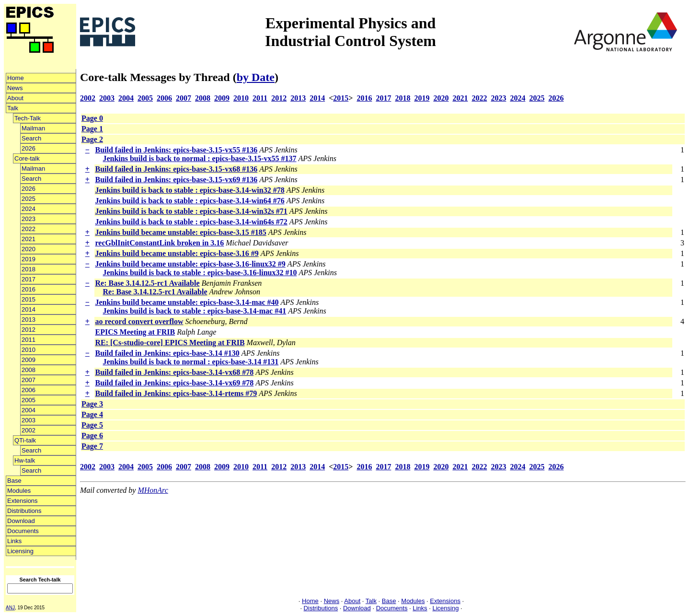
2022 (29, 229)
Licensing (20, 551)
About (15, 98)
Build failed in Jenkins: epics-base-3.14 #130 (167, 353)
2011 (29, 340)
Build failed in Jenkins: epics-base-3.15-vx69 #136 (176, 180)
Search (31, 138)
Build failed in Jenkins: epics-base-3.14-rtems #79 (176, 393)
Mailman (33, 128)
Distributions (24, 511)
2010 (29, 350)
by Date (256, 77)
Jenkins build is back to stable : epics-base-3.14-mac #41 (194, 311)
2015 (29, 299)
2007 (29, 380)
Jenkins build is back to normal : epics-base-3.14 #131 (190, 362)
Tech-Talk (28, 118)
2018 (29, 269)
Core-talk (27, 158)
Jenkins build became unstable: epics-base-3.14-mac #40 (187, 302)
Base (14, 481)
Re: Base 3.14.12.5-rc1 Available (147, 283)
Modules (19, 491)
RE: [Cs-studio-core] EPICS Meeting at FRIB (170, 343)
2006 (29, 390)
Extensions (23, 501)
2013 (29, 320)
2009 (29, 360)
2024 (29, 209)
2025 (29, 199)
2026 (29, 148)
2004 (29, 410)
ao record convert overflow (139, 321)
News (15, 88)
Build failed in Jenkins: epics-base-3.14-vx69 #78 (174, 383)
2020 (29, 249)
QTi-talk (25, 440)
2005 (29, 400)
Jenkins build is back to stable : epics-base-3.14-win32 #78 (190, 190)
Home (16, 78)
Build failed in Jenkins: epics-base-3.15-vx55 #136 (176, 150)
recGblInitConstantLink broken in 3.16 (159, 243)
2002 (29, 430)
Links (14, 541)
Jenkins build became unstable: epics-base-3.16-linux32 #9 (190, 264)
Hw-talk (25, 460)
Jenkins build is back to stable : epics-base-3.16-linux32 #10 (200, 273)
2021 (29, 239)
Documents (23, 531)
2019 (29, 259)
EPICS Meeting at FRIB (135, 332)
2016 (29, 289)
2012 (29, 330)
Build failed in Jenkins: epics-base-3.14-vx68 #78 (174, 372)
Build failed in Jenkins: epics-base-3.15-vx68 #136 (176, 169)
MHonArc (153, 490)
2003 (29, 420)
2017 (29, 279)
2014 (29, 309)
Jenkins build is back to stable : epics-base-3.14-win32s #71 (191, 211)
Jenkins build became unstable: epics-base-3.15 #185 (180, 232)
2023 (29, 219)
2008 (29, 370)
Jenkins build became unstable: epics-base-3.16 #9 (177, 253)
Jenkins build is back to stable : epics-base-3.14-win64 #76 (190, 201)
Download (21, 521)
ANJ (10, 608)
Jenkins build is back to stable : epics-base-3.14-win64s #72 (191, 222)
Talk (13, 108)
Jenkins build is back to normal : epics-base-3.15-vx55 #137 (199, 158)
